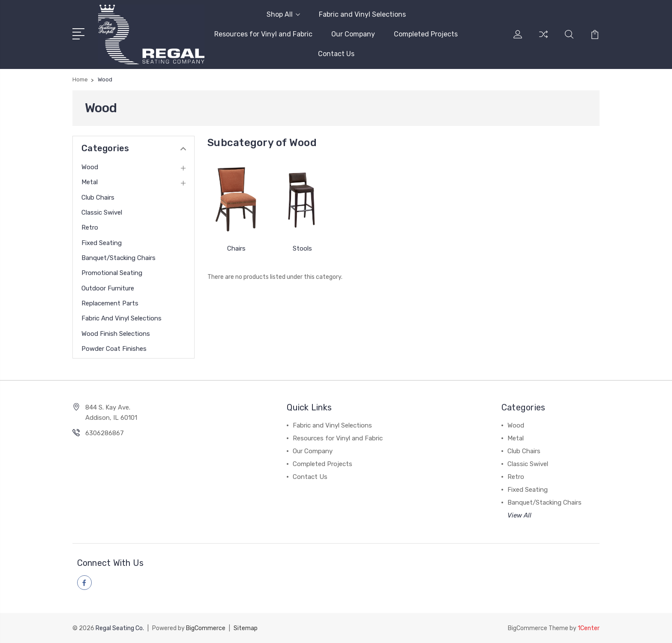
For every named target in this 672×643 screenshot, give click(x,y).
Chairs (236, 248)
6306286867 (105, 433)
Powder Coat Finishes (114, 349)
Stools (302, 248)
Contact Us (336, 54)
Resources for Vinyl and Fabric (263, 34)
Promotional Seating (112, 273)
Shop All (283, 14)
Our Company (353, 34)
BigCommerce (206, 628)
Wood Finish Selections (116, 334)
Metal (90, 182)
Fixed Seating (102, 243)
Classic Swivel (102, 212)
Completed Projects (426, 34)
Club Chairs (98, 197)
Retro (90, 227)
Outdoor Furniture (108, 288)
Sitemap (246, 628)
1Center (589, 628)
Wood (90, 167)
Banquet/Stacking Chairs (118, 258)
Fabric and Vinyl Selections (362, 14)
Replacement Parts (110, 303)
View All (519, 515)
